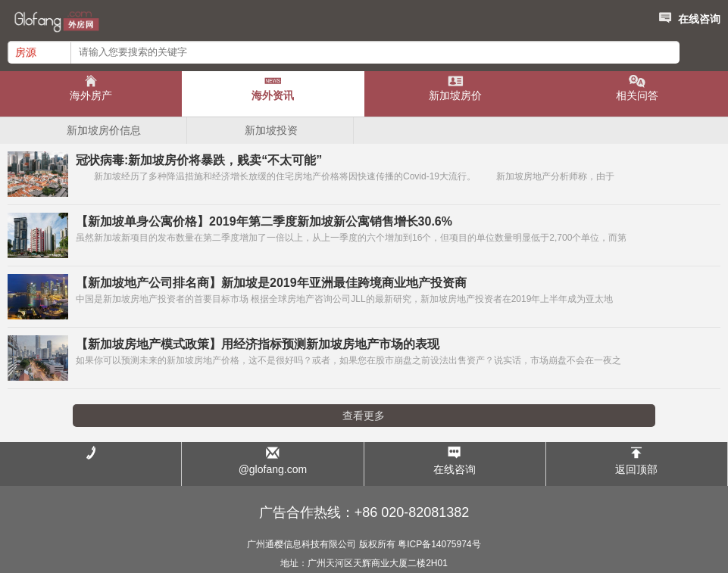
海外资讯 (273, 95)
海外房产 (91, 95)
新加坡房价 (455, 95)
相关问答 (637, 95)
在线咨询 (688, 17)
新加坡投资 (271, 130)
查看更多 (364, 416)
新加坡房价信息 (104, 130)
